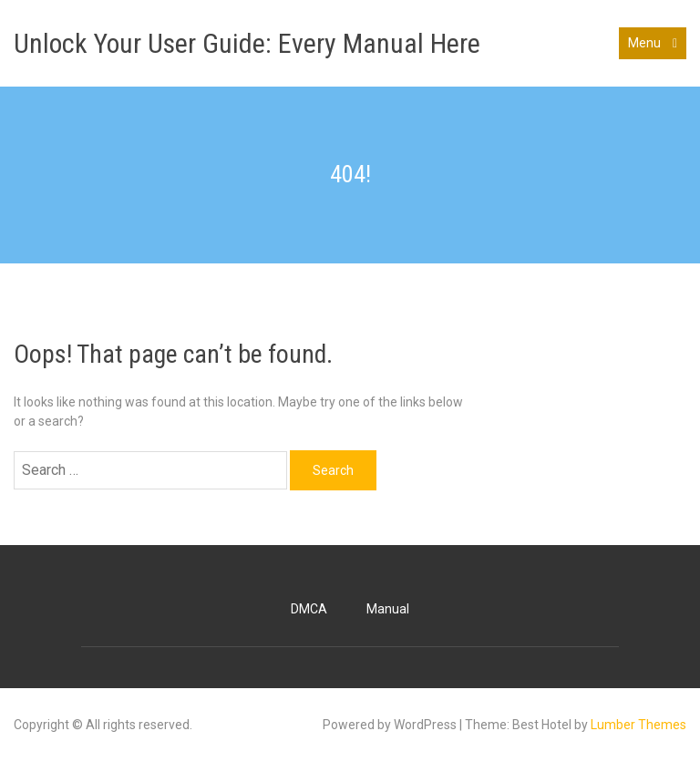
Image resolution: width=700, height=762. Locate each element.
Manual (388, 609)
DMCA (309, 609)
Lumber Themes (638, 725)
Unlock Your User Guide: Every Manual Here (247, 43)
